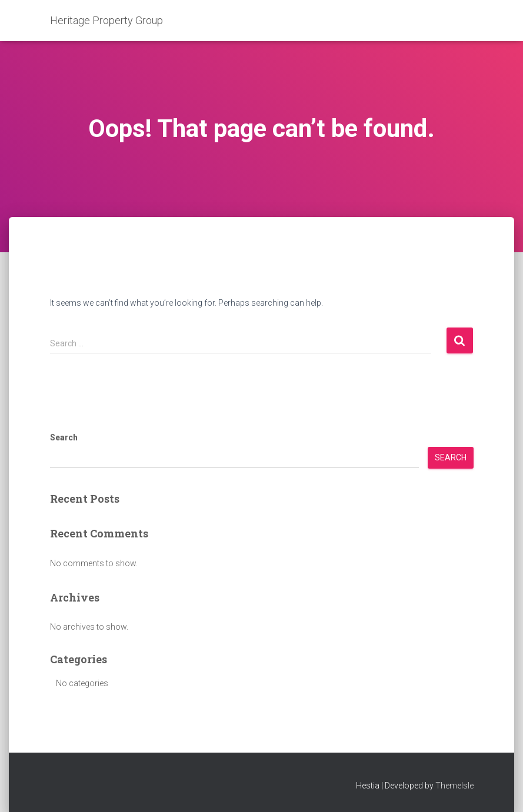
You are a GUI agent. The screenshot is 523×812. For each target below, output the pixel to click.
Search (64, 437)
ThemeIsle (454, 786)
